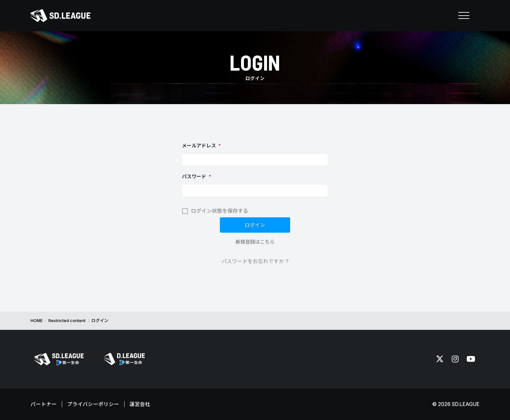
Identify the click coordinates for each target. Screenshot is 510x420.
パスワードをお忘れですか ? (255, 261)
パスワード (196, 176)
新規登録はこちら (255, 242)
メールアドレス (201, 146)
